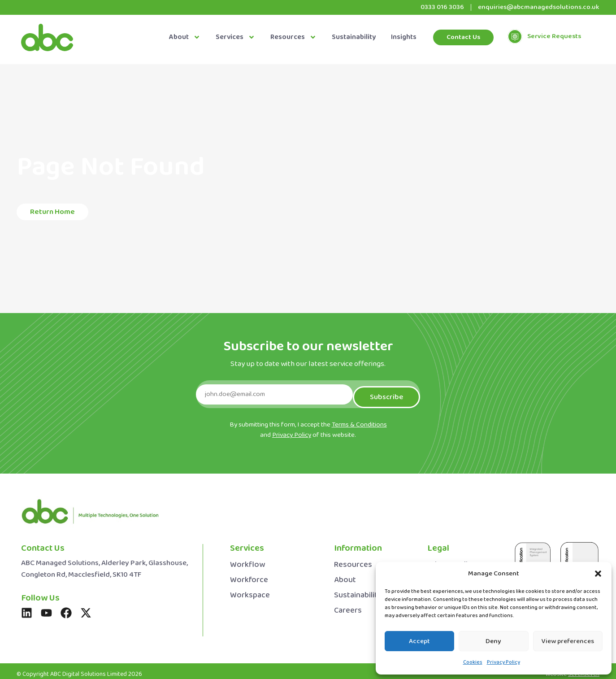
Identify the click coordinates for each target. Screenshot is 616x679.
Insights (404, 38)
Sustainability (354, 38)
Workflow (247, 559)
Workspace (250, 590)
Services (235, 38)
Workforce (249, 575)
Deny (493, 641)
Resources (293, 38)
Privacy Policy (503, 662)
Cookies (473, 662)
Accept (419, 641)
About (185, 38)
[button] (598, 574)
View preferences (568, 641)
